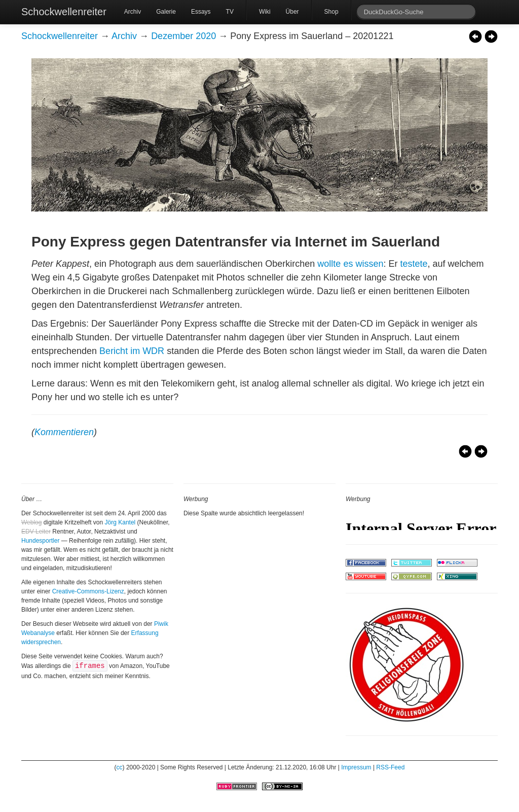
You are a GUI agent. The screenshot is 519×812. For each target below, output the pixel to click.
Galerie (166, 12)
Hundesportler (40, 541)
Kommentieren (64, 432)
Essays (201, 12)
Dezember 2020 (183, 36)
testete (414, 264)
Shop (331, 12)
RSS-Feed (390, 767)
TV (230, 12)
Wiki (265, 12)
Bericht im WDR (132, 351)
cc (120, 767)
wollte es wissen (350, 264)
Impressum (356, 767)
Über (292, 12)
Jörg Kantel (120, 522)
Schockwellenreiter (64, 12)
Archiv (133, 12)
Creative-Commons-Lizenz (88, 591)
